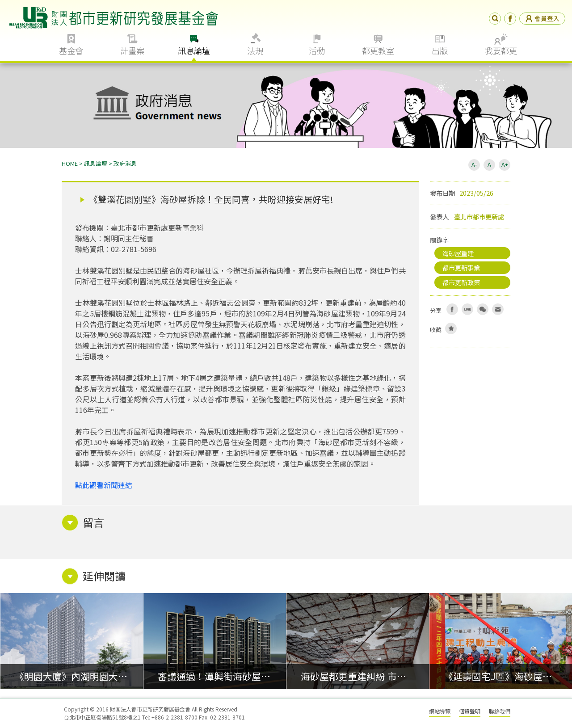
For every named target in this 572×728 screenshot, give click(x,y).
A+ (505, 164)
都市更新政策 (461, 282)
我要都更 (501, 50)
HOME (70, 163)
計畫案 (132, 50)
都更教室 (378, 50)
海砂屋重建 (458, 253)
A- (474, 164)
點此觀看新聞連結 (104, 485)
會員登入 (542, 18)
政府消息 (125, 163)
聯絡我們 (500, 711)
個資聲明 (470, 711)
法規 (255, 50)
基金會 (71, 50)
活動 (317, 50)
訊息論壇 (194, 50)
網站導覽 (440, 711)
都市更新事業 (461, 267)
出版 (440, 50)
